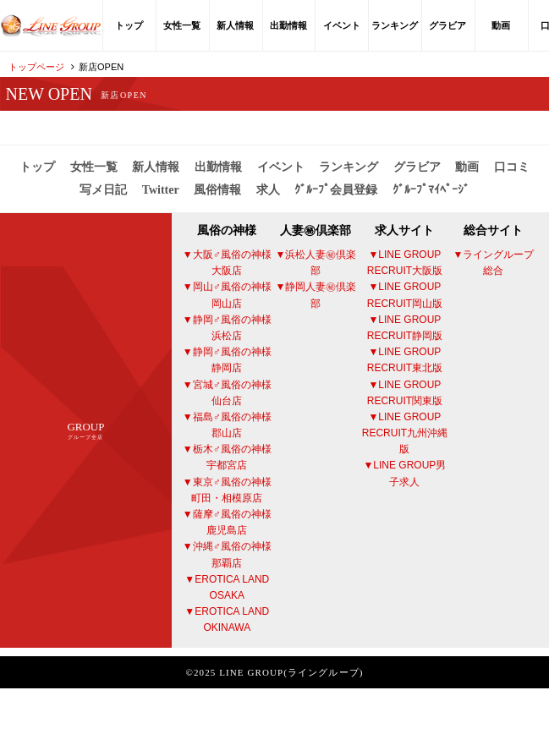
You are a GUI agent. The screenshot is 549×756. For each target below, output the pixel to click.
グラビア (447, 25)
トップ (129, 25)
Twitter (161, 190)
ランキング (395, 25)
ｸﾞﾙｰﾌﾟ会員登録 (336, 190)
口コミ (512, 167)
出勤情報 (288, 25)
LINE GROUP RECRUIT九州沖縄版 (405, 433)
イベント (342, 25)
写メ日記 (103, 190)
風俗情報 (217, 190)
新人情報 (235, 25)
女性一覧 (182, 25)
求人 (268, 190)
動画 (501, 25)
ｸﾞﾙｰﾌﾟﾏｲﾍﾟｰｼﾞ (431, 190)
